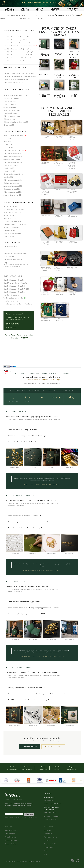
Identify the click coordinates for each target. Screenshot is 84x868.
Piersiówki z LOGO (10, 138)
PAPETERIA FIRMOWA (39, 9)
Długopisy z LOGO (10, 141)
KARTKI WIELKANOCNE (24, 9)
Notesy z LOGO (9, 125)
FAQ (45, 854)
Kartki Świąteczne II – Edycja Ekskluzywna (18, 40)
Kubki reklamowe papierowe (13, 162)
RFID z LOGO (8, 147)
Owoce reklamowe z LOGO (13, 156)
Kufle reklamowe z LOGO (12, 189)
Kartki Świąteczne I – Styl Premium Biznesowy (19, 37)
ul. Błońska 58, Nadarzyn (52, 816)
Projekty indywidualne (11, 295)
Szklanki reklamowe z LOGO (13, 186)
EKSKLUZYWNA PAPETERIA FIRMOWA (20, 202)
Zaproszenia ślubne (10, 246)
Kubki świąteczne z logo (12, 116)
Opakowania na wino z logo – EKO (15, 95)
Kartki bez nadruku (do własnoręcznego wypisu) (20, 76)
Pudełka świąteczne (10, 113)
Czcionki (51, 15)
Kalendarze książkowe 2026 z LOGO (16, 122)
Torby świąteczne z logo (12, 110)
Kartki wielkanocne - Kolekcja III (14, 286)
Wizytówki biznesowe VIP (12, 212)
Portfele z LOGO (9, 171)
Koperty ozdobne (9, 236)
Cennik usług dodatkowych (13, 259)
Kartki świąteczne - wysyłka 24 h (15, 61)
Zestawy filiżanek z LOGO (12, 195)
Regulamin (47, 840)
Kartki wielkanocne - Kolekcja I (14, 280)
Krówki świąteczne (10, 104)
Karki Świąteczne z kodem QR (13, 82)
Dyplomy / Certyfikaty (11, 227)
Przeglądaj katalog (53, 747)
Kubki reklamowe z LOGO (12, 153)
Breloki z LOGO (9, 144)
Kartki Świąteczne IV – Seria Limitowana (20, 46)
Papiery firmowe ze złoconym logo (15, 224)
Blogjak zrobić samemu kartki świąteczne (16, 263)
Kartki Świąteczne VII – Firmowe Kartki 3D (18, 55)
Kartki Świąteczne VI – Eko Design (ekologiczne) (20, 52)
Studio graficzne (25, 17)
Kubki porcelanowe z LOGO (15, 150)
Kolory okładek (9, 256)
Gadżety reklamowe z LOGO (15, 135)
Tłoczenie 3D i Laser (37, 390)
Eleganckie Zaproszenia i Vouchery (15, 209)
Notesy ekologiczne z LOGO (13, 174)
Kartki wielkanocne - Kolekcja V (14, 292)
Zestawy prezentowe (11, 101)
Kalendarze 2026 (9, 119)
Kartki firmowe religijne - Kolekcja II (16, 283)
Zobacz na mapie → (50, 820)
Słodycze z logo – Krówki (12, 159)
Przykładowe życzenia (50, 837)
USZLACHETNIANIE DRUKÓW (73, 9)
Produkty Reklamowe (11, 840)
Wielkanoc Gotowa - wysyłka (15, 298)
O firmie (3, 17)
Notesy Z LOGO (9, 215)
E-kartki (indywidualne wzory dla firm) (16, 79)
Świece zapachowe (10, 107)
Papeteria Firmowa (10, 837)
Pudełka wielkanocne (11, 301)
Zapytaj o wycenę (30, 747)
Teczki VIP (52, 390)
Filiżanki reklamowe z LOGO (13, 192)
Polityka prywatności (50, 844)
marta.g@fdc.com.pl (50, 813)
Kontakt (67, 15)
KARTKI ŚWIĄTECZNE (9, 9)
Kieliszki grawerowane (11, 183)
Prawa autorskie (49, 847)
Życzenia (59, 15)
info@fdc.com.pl (49, 800)
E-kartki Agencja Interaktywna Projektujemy (19, 304)
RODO (46, 851)
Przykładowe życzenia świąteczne (15, 253)
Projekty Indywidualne (11, 844)
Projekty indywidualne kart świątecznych (17, 58)
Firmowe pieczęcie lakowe (12, 233)
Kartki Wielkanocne (10, 830)
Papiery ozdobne (9, 230)
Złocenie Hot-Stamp (18, 390)
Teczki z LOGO (8, 177)
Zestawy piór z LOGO (11, 165)
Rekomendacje (14, 15)
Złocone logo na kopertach (13, 221)
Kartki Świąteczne (67, 390)
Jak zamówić (40, 17)
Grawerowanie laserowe (12, 267)
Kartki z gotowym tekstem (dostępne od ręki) (19, 73)
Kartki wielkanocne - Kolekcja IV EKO (16, 289)
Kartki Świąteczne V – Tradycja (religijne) (17, 49)
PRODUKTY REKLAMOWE (55, 9)
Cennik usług (48, 834)
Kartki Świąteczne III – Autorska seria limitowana (20, 43)
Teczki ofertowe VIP (10, 206)
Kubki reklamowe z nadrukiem (13, 180)
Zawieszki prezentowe (11, 98)
